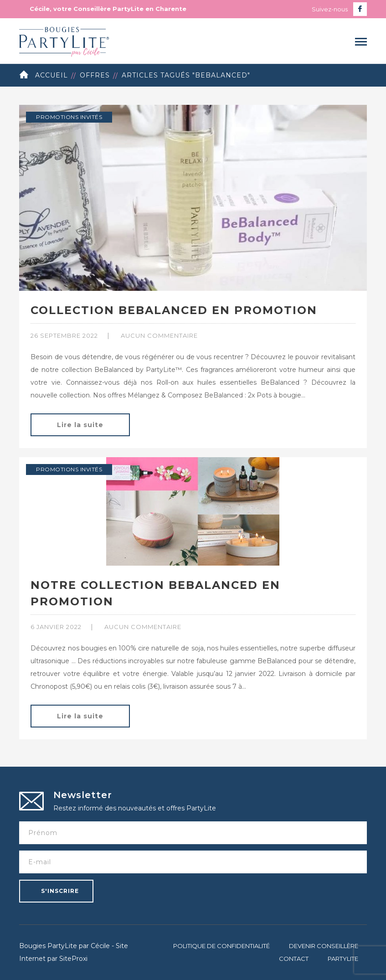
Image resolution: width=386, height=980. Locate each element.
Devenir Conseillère (324, 946)
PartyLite (343, 959)
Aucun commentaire (159, 335)
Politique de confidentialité (221, 946)
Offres (95, 75)
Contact (294, 959)
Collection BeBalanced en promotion (174, 310)
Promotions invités (69, 117)
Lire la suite (80, 425)
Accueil (51, 75)
